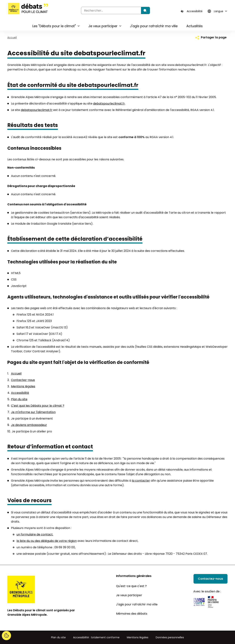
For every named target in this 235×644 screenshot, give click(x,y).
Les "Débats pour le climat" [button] (54, 26)
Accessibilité (20, 393)
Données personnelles (170, 637)
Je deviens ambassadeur (29, 425)
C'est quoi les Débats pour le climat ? (38, 406)
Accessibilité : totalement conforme (96, 637)
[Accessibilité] (191, 11)
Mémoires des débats (132, 614)
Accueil (12, 37)
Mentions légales (23, 386)
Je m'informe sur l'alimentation (33, 412)
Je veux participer (129, 595)
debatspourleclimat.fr (109, 104)
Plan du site (19, 399)
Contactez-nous (23, 380)
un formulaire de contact (35, 534)
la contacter (141, 481)
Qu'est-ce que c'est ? (131, 586)
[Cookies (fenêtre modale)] (6, 636)
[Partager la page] (210, 37)
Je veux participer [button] (103, 26)
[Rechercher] (145, 10)
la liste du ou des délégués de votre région (47, 541)
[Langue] (217, 11)
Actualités (195, 26)
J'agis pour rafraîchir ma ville (154, 26)
